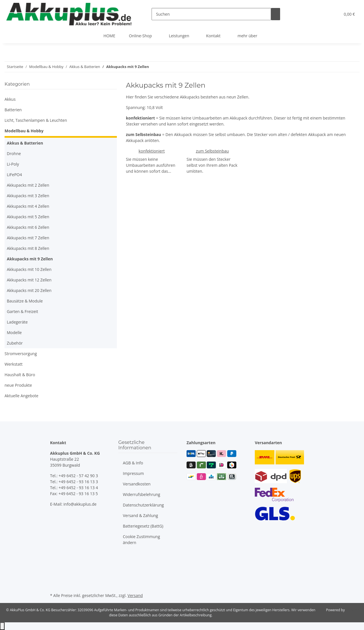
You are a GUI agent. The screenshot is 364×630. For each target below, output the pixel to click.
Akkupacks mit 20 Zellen (29, 290)
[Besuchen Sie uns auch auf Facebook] (55, 558)
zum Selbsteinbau (212, 151)
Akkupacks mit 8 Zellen (28, 248)
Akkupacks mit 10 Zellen (29, 269)
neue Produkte (18, 385)
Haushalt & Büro (20, 375)
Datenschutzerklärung (143, 505)
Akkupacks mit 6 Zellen (28, 227)
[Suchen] (211, 14)
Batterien (13, 110)
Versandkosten (137, 484)
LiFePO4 (14, 175)
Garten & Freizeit (22, 311)
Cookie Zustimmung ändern (141, 540)
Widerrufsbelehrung (141, 494)
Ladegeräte (17, 322)
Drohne (14, 154)
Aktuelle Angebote (21, 396)
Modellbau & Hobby (24, 131)
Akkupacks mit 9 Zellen (30, 259)
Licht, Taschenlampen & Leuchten (36, 120)
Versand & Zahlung (140, 515)
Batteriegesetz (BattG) (143, 526)
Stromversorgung (21, 354)
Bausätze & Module (25, 301)
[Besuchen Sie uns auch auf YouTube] (55, 565)
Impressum (133, 473)
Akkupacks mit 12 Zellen (29, 280)
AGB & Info (133, 463)
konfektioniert (152, 151)
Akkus (10, 99)
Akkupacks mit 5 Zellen (28, 217)
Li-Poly (13, 164)
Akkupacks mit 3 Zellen (28, 196)
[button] (324, 14)
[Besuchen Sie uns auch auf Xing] (55, 578)
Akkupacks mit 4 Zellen (28, 206)
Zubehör (15, 343)
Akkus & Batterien (25, 143)
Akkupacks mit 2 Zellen (28, 185)
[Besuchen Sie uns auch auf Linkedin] (55, 585)
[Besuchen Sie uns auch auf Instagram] (55, 571)
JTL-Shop (353, 610)
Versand (135, 595)
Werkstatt (14, 364)
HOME (109, 36)
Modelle (14, 332)
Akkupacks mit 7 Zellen (28, 238)
